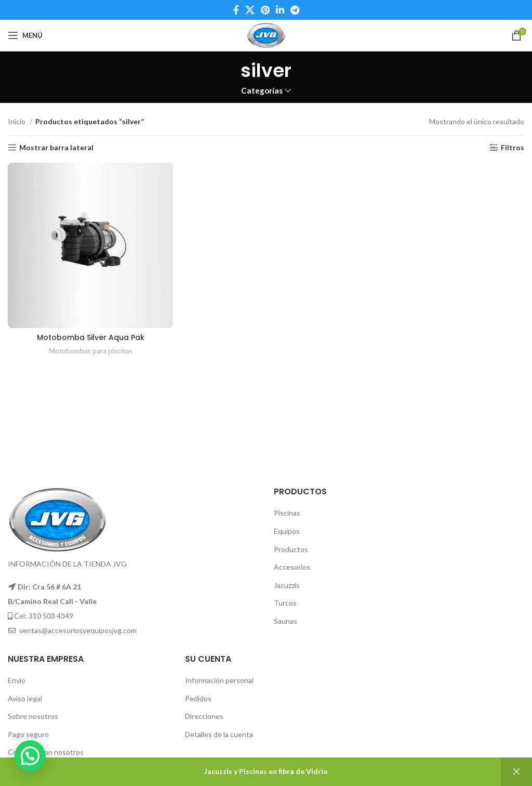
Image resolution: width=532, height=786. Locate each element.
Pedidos (198, 698)
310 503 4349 (51, 616)
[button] (30, 756)
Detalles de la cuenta (219, 734)
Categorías (262, 91)
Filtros (513, 148)
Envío (17, 680)
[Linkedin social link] (280, 10)
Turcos (285, 603)
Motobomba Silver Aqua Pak (91, 337)
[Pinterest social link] (265, 10)
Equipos (287, 531)
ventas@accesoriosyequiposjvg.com (78, 630)
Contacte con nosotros (46, 752)
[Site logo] (266, 35)
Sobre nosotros (33, 716)
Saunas (285, 621)
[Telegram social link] (295, 10)
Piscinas (287, 513)
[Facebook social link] (236, 10)
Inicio (17, 121)
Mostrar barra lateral (56, 148)
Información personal (219, 680)
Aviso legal (25, 698)
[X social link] (250, 10)
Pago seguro (28, 734)
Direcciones (204, 716)
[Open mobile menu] (25, 35)
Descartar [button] (516, 772)
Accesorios (292, 567)
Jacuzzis (287, 585)
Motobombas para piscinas (91, 351)
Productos (291, 549)
